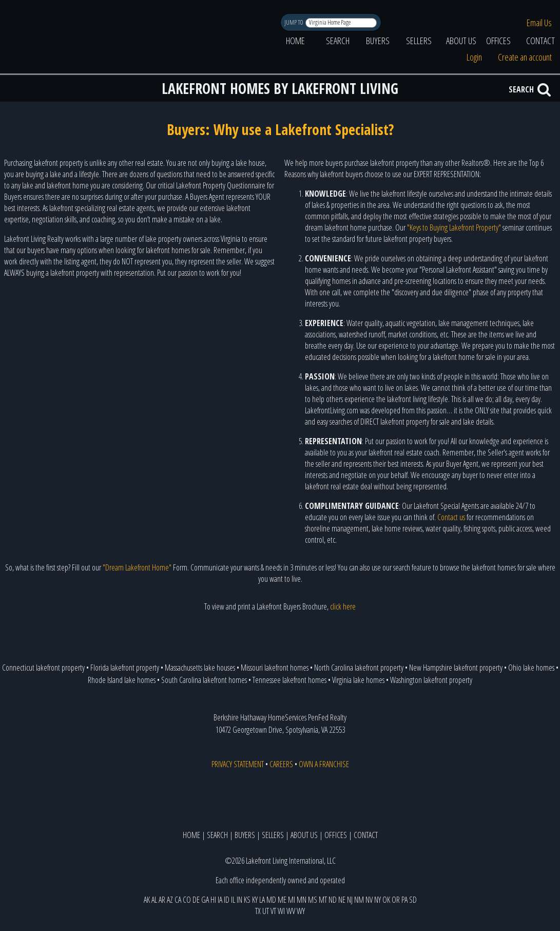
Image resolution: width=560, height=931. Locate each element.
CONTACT (366, 835)
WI (281, 911)
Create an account (525, 57)
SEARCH (338, 41)
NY (378, 900)
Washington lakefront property (431, 680)
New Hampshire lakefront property (456, 668)
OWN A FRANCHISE (324, 764)
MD (271, 900)
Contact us (451, 517)
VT (273, 911)
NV (369, 900)
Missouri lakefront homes (275, 668)
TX (258, 911)
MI (292, 900)
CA (178, 900)
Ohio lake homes (531, 668)
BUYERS (378, 41)
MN (302, 900)
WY (301, 911)
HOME (295, 41)
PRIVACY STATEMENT (238, 764)
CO (187, 900)
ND (333, 900)
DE (196, 900)
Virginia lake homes (358, 680)
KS (247, 900)
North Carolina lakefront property (359, 668)
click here (343, 606)
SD (413, 900)
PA (404, 900)
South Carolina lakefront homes (204, 680)
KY (255, 900)
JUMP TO (294, 22)
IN (239, 900)
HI (213, 900)
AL (154, 900)
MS (313, 900)
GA (205, 900)
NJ (350, 900)
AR (162, 900)
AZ (170, 900)
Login (474, 57)
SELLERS (419, 41)
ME (282, 900)
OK (386, 900)
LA (262, 900)
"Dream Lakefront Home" (137, 567)
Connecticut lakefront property (43, 668)
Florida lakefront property (125, 668)
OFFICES (498, 41)
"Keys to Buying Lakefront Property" (454, 227)
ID (227, 900)
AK (147, 900)
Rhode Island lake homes (122, 680)
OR (396, 900)
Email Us (539, 23)
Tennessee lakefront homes (289, 680)
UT (266, 911)
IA (220, 900)
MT (323, 900)
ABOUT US (461, 41)
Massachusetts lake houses (200, 668)
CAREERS (281, 764)
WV (291, 911)
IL (233, 900)
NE (342, 900)
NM (359, 900)
